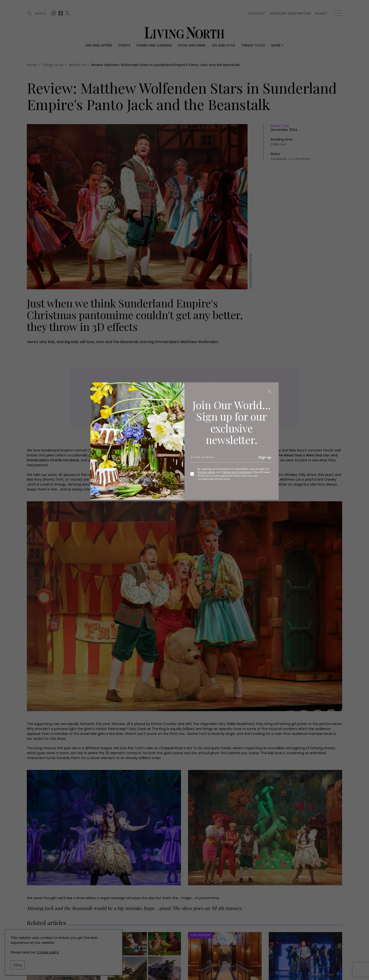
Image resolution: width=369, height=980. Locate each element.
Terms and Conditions (237, 472)
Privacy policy (206, 472)
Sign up (265, 457)
